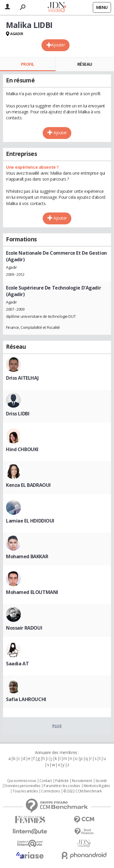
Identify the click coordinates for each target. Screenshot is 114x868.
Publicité (62, 781)
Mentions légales (97, 786)
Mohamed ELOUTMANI (32, 592)
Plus (57, 726)
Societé (101, 781)
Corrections (50, 791)
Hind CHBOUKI (22, 449)
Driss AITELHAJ (22, 378)
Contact (46, 781)
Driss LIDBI (18, 414)
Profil (28, 64)
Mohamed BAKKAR (27, 556)
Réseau (85, 64)
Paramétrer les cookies (62, 786)
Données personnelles (22, 786)
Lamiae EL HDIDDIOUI (30, 521)
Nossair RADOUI (24, 628)
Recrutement (82, 781)
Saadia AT (17, 664)
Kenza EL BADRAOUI (28, 485)
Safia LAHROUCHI (26, 699)
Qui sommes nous (22, 781)
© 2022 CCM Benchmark (83, 791)
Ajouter (58, 45)
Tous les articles (25, 791)
